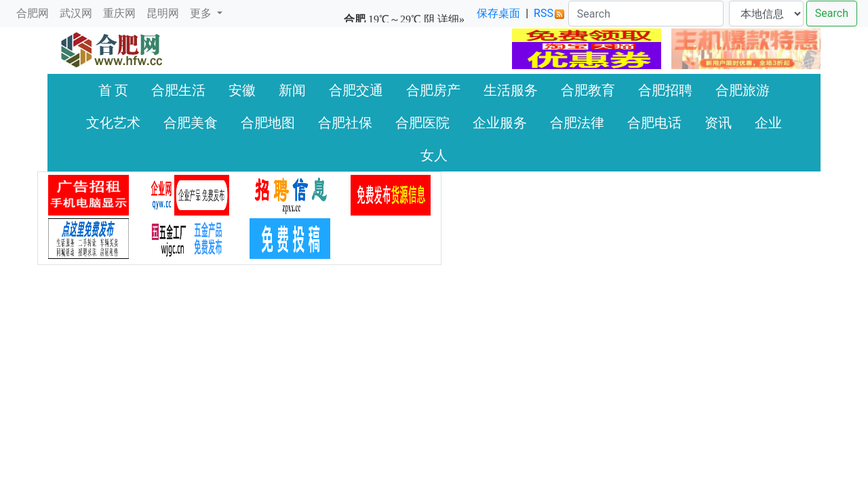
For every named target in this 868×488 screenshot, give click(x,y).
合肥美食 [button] (191, 123)
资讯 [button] (718, 123)
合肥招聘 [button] (665, 90)
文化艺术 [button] (113, 123)
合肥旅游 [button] (743, 90)
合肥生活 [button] (178, 90)
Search (832, 13)
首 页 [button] (114, 90)
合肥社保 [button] (345, 123)
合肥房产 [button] (433, 90)
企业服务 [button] (500, 123)
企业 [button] (768, 123)
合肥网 (33, 13)
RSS (549, 13)
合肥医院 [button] (422, 123)
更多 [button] (202, 13)
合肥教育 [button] (588, 90)
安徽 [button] (242, 90)
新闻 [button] (292, 90)
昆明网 (163, 13)
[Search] (646, 14)
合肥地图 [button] (268, 123)
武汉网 (76, 13)
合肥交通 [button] (356, 90)
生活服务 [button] (511, 90)
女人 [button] (434, 155)
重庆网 (119, 13)
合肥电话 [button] (654, 123)
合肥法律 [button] (577, 123)
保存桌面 (498, 13)
